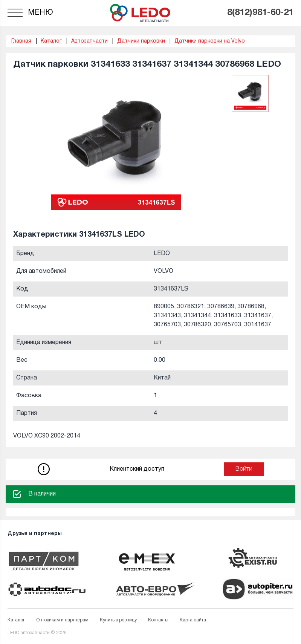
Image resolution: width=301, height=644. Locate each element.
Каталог (16, 620)
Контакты (158, 620)
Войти (244, 469)
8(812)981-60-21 (260, 13)
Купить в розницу (118, 620)
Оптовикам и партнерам (62, 620)
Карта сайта (193, 620)
